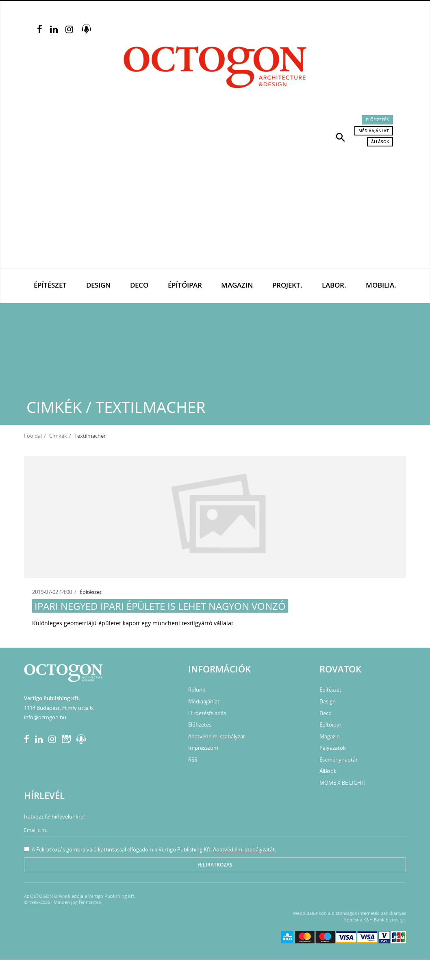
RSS (193, 760)
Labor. (334, 285)
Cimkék (58, 436)
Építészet (50, 285)
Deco (139, 285)
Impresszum (203, 748)
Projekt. (287, 285)
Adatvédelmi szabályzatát (244, 849)
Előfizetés (377, 120)
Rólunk (197, 690)
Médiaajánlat (374, 131)
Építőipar (185, 285)
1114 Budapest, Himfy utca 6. (59, 708)
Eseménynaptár (339, 760)
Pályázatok (333, 748)
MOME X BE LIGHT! (342, 783)
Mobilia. (381, 285)
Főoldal (33, 436)
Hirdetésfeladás (207, 713)
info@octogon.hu (45, 717)
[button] (341, 137)
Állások (380, 142)
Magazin (237, 285)
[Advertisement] (215, 207)
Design (98, 285)
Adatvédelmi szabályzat (217, 736)
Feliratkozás (215, 865)
